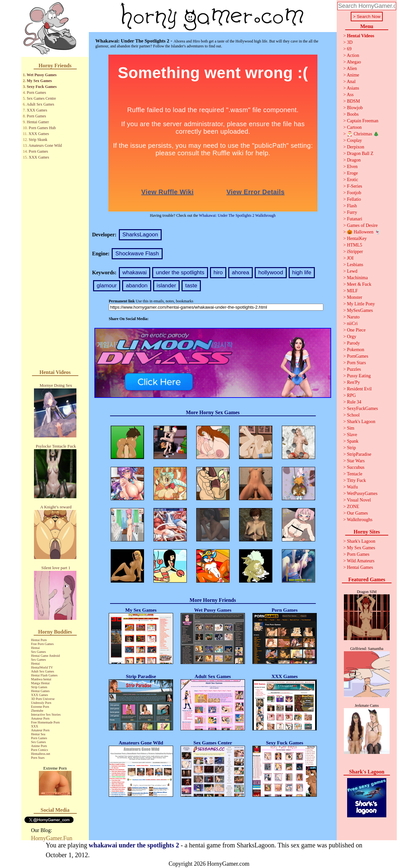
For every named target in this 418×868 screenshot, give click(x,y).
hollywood (271, 272)
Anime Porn (39, 746)
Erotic (352, 180)
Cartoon (354, 127)
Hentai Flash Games (44, 675)
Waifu (352, 487)
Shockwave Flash (137, 254)
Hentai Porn (39, 640)
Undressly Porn (41, 703)
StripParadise (359, 454)
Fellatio (354, 199)
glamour (107, 286)
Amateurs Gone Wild (45, 145)
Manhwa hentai (41, 679)
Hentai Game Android (45, 656)
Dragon (354, 160)
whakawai (135, 272)
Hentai (35, 648)
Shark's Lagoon (361, 422)
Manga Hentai (40, 683)
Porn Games (36, 93)
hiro (218, 272)
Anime (353, 75)
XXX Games (37, 110)
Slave (352, 435)
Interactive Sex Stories (46, 715)
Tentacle (354, 474)
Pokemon (355, 350)
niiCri (352, 323)
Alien (352, 68)
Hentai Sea (38, 734)
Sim (351, 428)
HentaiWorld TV (42, 667)
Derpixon (355, 147)
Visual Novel (359, 500)
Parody (353, 343)
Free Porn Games (42, 644)
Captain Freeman (362, 121)
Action (353, 55)
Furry (352, 212)
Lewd (352, 271)
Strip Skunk (38, 140)
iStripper (355, 252)
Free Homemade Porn (45, 722)
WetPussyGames (362, 494)
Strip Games (39, 687)
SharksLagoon (140, 235)
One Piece (356, 330)
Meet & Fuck (359, 284)
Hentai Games (40, 691)
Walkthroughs (360, 520)
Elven (352, 167)
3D (350, 42)
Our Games (357, 513)
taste (191, 286)
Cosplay (354, 140)
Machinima (357, 278)
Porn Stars (38, 758)
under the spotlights (180, 272)
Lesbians (355, 265)
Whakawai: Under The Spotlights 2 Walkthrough (237, 215)
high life (302, 272)
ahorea (241, 272)
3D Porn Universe (43, 699)
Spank (353, 441)
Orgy (352, 337)
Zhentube (37, 711)
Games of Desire (362, 225)
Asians (353, 88)
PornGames (357, 356)
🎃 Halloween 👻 (363, 232)
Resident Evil (359, 389)
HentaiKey (357, 238)
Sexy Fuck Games (42, 87)
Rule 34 (354, 402)
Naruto (353, 317)
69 (349, 49)
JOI (350, 258)
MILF (352, 291)
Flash (352, 206)
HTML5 (354, 245)
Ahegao (354, 62)
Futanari (354, 219)
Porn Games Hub (42, 128)
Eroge (352, 173)
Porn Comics (40, 750)
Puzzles (354, 369)
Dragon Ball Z (360, 153)
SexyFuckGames (362, 408)
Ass (350, 95)
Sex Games (38, 652)
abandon (137, 286)
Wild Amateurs (361, 561)
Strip (351, 448)
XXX (35, 726)
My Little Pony (361, 304)
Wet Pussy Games (42, 75)
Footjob (354, 193)
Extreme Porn (40, 707)
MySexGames (360, 310)
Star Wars (356, 461)
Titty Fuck (356, 480)
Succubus (356, 467)
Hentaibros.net (41, 754)
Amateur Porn (40, 718)
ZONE (353, 507)
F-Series (354, 186)
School (353, 415)
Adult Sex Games (40, 104)
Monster (354, 297)
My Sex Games (39, 81)
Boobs (353, 114)
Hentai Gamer (38, 122)
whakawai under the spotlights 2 (134, 845)
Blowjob (355, 108)
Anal (351, 82)
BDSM (353, 101)
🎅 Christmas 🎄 (363, 134)
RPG (351, 395)
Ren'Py (353, 382)
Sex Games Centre (41, 98)
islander (167, 286)
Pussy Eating (359, 376)
